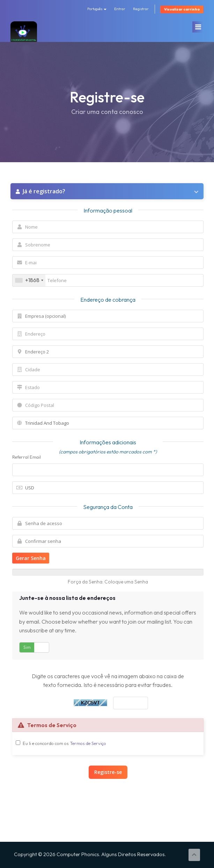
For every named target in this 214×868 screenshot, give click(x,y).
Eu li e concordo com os (64, 743)
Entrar (120, 9)
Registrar (141, 9)
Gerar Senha (31, 558)
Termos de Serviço (88, 743)
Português (97, 9)
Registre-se (108, 772)
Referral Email (27, 457)
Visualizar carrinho (182, 9)
